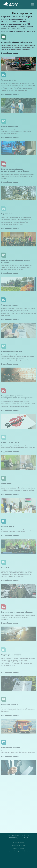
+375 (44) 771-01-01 (20, 834)
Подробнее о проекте (10, 52)
